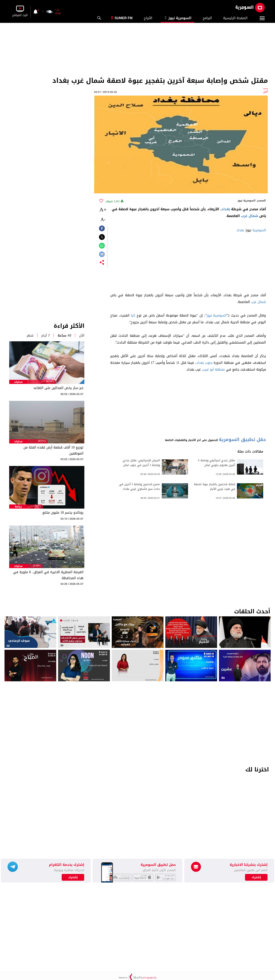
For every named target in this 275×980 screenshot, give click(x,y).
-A (103, 219)
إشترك (73, 877)
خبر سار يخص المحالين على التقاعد (58, 388)
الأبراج (148, 18)
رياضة (18, 507)
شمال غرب (250, 216)
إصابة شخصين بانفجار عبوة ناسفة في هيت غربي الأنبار (214, 487)
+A (103, 209)
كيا (133, 315)
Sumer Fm (124, 18)
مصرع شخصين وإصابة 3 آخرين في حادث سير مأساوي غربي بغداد (140, 487)
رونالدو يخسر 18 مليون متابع (63, 513)
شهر (30, 335)
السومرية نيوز (177, 18)
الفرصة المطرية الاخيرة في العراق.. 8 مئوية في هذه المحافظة (48, 575)
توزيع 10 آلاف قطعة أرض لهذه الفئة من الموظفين (53, 450)
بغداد (226, 209)
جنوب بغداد (204, 363)
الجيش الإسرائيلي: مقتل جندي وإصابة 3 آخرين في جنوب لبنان (141, 463)
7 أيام (46, 335)
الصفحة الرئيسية (235, 18)
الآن (82, 335)
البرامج (207, 18)
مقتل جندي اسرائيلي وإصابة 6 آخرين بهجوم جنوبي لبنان (217, 463)
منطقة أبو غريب (213, 369)
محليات (18, 382)
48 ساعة (64, 335)
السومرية (259, 230)
